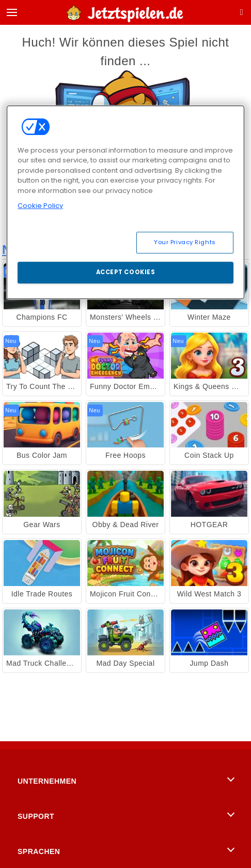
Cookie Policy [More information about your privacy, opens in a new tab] (40, 206)
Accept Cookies (126, 272)
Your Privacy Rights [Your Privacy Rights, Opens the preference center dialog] (185, 242)
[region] (126, 202)
